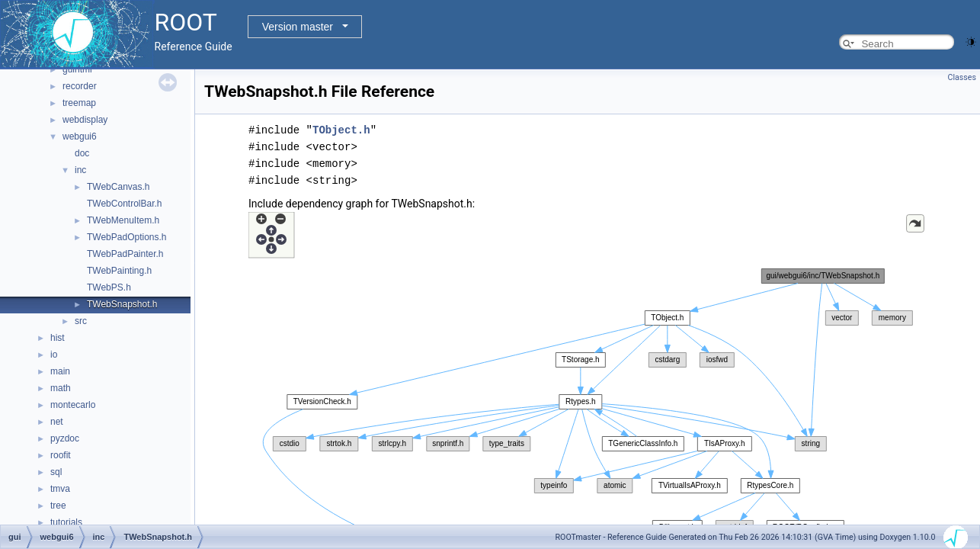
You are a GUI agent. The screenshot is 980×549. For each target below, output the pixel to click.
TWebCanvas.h (118, 187)
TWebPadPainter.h (125, 254)
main (60, 371)
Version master (298, 27)
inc (80, 170)
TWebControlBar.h (125, 204)
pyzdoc (65, 438)
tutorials (66, 522)
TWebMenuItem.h (123, 220)
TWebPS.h (109, 287)
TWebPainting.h (119, 271)
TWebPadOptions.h (127, 237)
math (61, 388)
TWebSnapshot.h (122, 304)
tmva (60, 489)
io (54, 355)
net (57, 422)
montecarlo (73, 405)
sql (56, 472)
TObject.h (341, 130)
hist (58, 338)
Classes (962, 77)
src (81, 321)
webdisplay (85, 120)
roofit (61, 455)
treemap (79, 103)
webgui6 (80, 136)
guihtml (77, 69)
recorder (80, 86)
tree (58, 506)
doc (82, 153)
